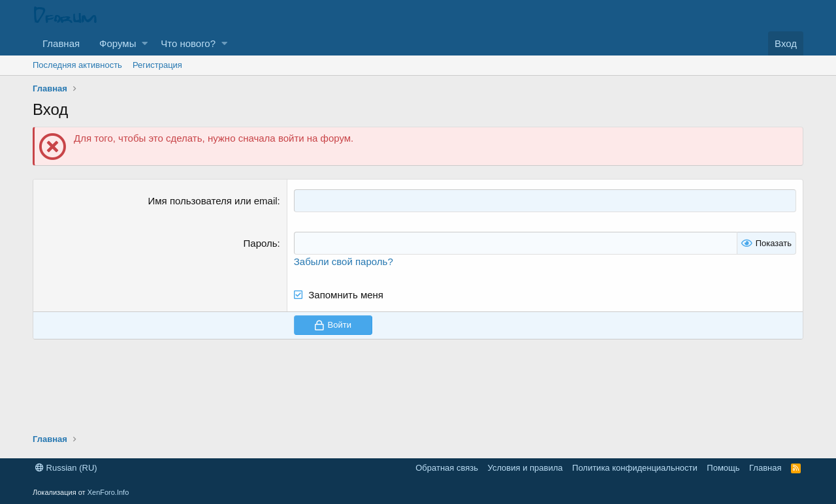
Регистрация (157, 65)
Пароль (261, 243)
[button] (145, 43)
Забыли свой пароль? (344, 261)
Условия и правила (525, 468)
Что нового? (188, 43)
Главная (61, 43)
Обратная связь (447, 468)
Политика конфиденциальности (635, 468)
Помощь (723, 468)
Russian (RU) (66, 468)
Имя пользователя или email (213, 201)
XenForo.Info (108, 492)
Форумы (118, 43)
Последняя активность (77, 65)
